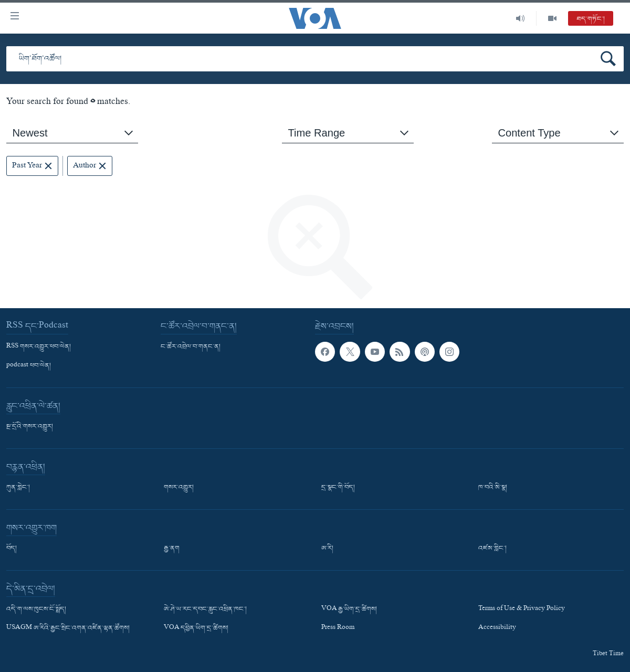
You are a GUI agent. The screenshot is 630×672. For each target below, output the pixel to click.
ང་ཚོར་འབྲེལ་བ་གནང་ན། (191, 347)
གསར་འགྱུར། (179, 488)
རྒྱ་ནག (172, 549)
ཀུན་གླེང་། (18, 488)
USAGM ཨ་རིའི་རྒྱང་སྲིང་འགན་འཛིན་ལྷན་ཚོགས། (68, 629)
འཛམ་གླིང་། (492, 549)
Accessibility (497, 629)
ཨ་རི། (327, 549)
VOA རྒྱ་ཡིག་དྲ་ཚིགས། (349, 610)
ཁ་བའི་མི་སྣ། (493, 488)
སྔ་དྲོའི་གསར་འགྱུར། (30, 427)
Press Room (338, 629)
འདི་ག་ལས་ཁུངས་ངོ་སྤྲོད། (36, 610)
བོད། (12, 549)
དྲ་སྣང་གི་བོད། (338, 488)
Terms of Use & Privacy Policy (522, 610)
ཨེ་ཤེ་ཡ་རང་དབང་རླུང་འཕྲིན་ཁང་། (205, 610)
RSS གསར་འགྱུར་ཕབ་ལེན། (39, 347)
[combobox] (72, 133)
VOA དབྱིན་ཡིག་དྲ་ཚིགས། (196, 629)
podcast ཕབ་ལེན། (29, 366)
